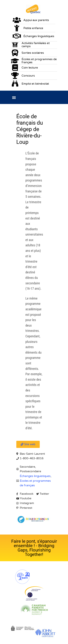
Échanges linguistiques (35, 476)
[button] (14, 97)
